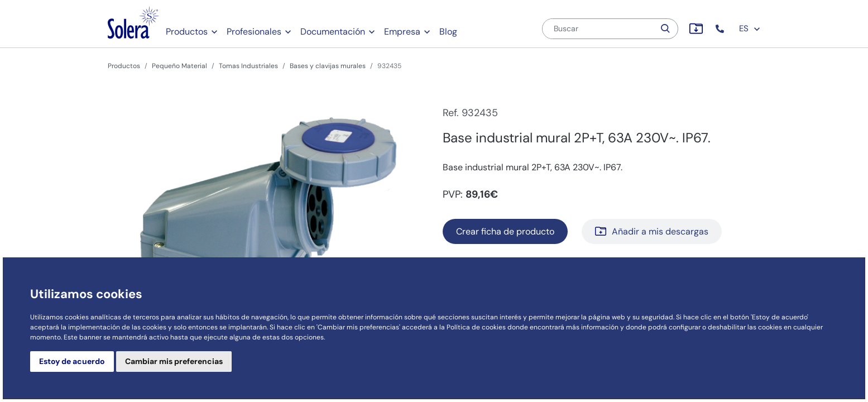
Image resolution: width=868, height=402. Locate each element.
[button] (721, 29)
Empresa (402, 32)
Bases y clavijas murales (328, 66)
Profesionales (254, 32)
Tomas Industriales (248, 66)
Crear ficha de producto (505, 231)
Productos (187, 32)
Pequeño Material (179, 66)
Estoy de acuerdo (72, 361)
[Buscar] (598, 29)
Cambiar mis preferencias (174, 361)
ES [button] (750, 28)
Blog (448, 32)
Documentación (333, 32)
